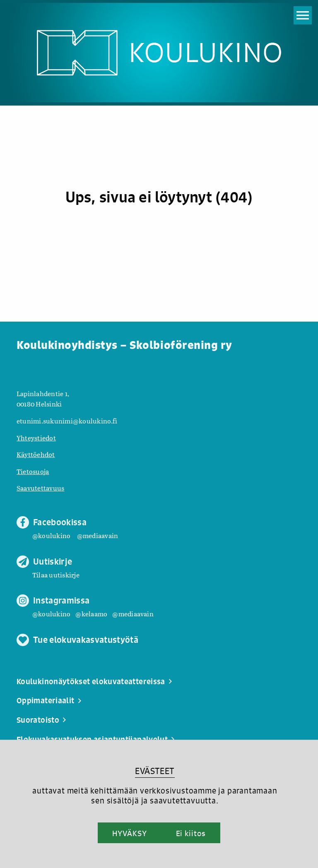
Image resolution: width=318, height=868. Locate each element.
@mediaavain (98, 535)
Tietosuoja (33, 471)
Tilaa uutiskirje (56, 575)
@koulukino (51, 535)
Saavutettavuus (40, 488)
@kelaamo (91, 614)
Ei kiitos (191, 833)
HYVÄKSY (129, 833)
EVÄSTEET (155, 771)
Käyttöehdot (36, 454)
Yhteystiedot (36, 438)
